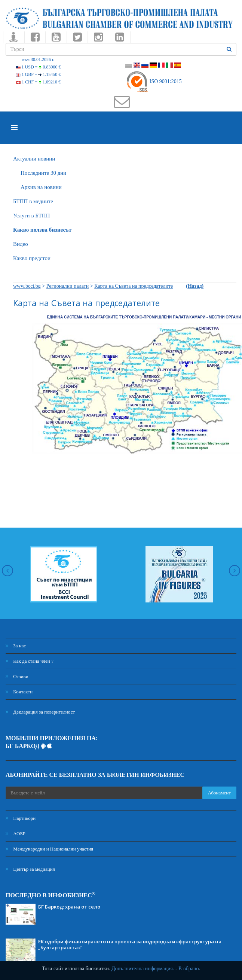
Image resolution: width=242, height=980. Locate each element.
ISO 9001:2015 (154, 81)
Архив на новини (41, 187)
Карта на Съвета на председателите (134, 286)
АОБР (16, 834)
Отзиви (17, 676)
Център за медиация (30, 869)
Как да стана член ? (30, 661)
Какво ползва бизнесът (42, 230)
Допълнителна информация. (143, 969)
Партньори (21, 818)
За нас (16, 646)
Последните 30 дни (43, 173)
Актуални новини (34, 159)
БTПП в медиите (33, 201)
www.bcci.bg (27, 286)
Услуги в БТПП (31, 216)
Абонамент (219, 793)
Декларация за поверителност (40, 712)
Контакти (19, 692)
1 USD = (39, 67)
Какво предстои (32, 258)
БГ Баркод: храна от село (69, 907)
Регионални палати (68, 286)
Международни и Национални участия (49, 849)
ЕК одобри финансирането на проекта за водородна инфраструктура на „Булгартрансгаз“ (130, 944)
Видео (21, 244)
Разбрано (189, 969)
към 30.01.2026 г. (38, 59)
